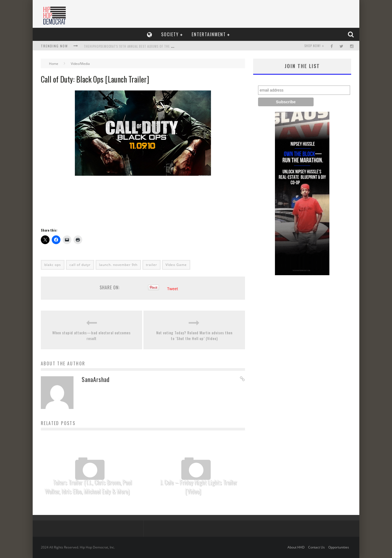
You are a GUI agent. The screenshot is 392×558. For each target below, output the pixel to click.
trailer (151, 265)
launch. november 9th (118, 265)
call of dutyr (80, 265)
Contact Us (316, 547)
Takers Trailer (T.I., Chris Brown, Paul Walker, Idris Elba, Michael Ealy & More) (89, 487)
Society (170, 34)
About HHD (296, 547)
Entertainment (209, 34)
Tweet (173, 289)
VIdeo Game (176, 265)
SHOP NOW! (313, 46)
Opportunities (339, 547)
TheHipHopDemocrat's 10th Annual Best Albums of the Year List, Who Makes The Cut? (151, 46)
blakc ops (53, 265)
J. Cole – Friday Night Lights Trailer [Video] (199, 487)
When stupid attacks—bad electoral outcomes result (91, 335)
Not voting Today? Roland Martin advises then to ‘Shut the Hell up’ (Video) (194, 335)
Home (54, 64)
